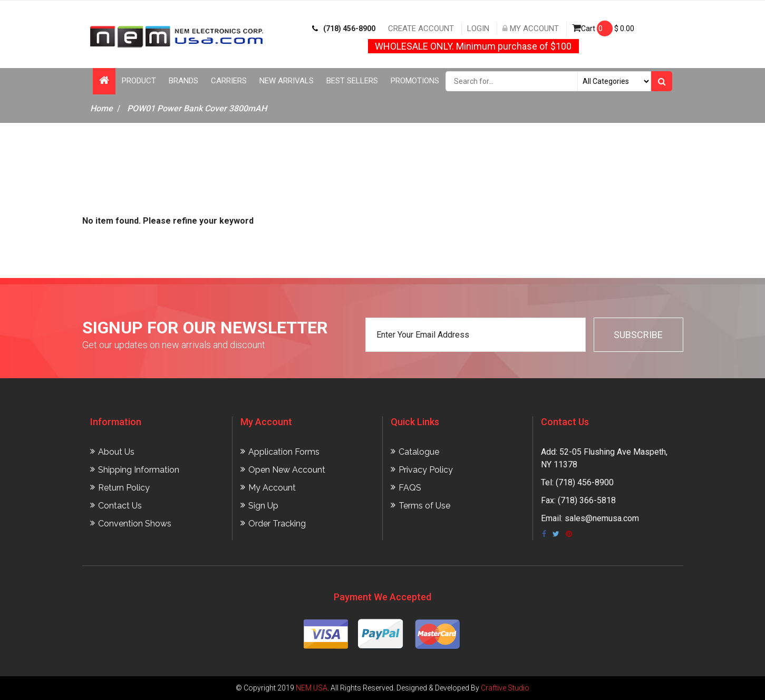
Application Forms (284, 452)
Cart (603, 28)
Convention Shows (135, 524)
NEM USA (312, 688)
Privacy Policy (426, 470)
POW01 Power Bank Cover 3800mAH (197, 108)
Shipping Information (139, 470)
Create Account (421, 28)
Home (101, 108)
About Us (116, 452)
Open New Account (287, 470)
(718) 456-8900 (344, 28)
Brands (183, 81)
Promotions (415, 81)
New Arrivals (287, 81)
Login (478, 28)
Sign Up (263, 506)
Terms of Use (424, 506)
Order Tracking (277, 524)
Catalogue (419, 452)
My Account (531, 28)
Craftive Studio (505, 688)
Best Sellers (352, 81)
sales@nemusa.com (602, 518)
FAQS (410, 488)
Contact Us (120, 506)
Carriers (229, 81)
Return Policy (124, 488)
